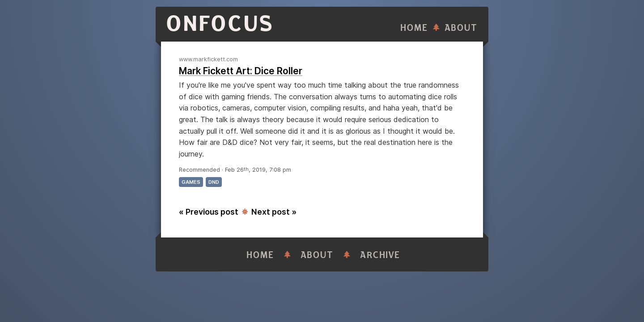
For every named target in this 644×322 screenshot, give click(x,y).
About (461, 28)
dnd (214, 182)
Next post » (274, 212)
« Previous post (209, 212)
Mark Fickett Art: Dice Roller (241, 71)
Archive (380, 255)
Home (414, 28)
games (191, 182)
